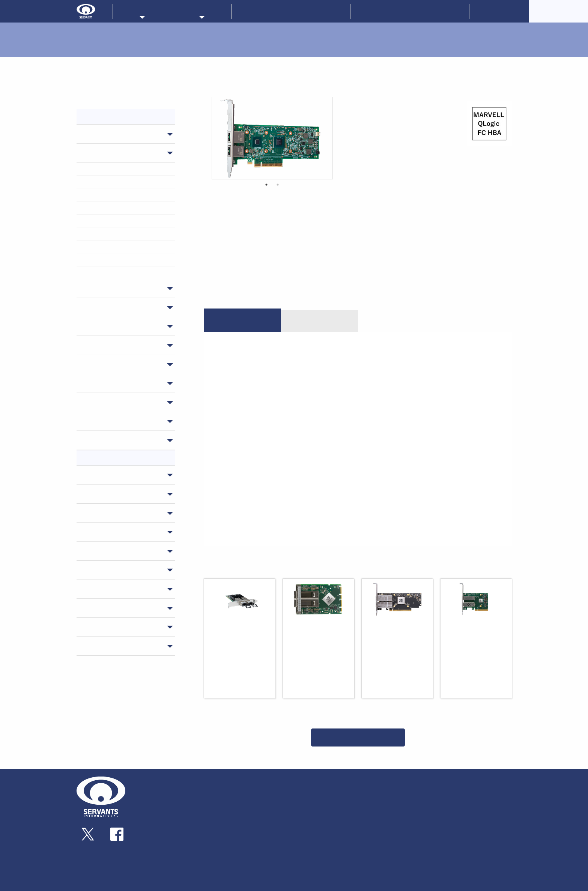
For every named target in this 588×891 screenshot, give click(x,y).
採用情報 (499, 11)
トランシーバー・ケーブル (124, 307)
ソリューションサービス (406, 796)
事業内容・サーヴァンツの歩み (179, 788)
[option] (272, 138)
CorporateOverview (558, 11)
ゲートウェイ (106, 288)
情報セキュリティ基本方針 (480, 848)
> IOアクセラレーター (108, 233)
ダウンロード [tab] (319, 321)
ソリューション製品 (115, 383)
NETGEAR (101, 532)
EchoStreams (107, 570)
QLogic (98, 627)
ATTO (96, 513)
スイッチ (100, 134)
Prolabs (99, 551)
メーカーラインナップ (323, 779)
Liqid (338, 802)
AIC (93, 588)
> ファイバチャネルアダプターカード (123, 208)
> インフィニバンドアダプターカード (123, 169)
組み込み (233, 838)
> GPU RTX (98, 259)
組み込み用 (103, 364)
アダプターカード (112, 153)
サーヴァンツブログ (473, 796)
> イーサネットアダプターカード (118, 182)
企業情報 (321, 11)
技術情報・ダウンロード (406, 814)
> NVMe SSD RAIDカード (110, 247)
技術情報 (380, 11)
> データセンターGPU (108, 272)
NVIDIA (98, 494)
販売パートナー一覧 (401, 779)
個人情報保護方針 (470, 831)
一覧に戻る (358, 737)
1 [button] (266, 185)
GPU (94, 402)
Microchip (102, 646)
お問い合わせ (439, 11)
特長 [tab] (242, 321)
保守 (94, 440)
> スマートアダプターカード (114, 194)
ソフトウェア (106, 421)
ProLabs (308, 796)
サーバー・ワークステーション (125, 345)
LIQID (96, 475)
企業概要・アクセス (168, 796)
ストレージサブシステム (121, 326)
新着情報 (261, 11)
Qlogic (307, 816)
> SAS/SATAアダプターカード (115, 221)
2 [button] (278, 185)
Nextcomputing (349, 796)
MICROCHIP (344, 816)
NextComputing (111, 608)
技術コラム (392, 822)
